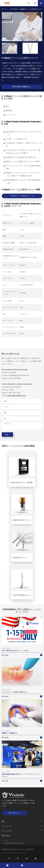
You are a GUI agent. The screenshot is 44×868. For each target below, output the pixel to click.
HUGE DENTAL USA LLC (15, 849)
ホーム (6, 9)
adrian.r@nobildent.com (16, 396)
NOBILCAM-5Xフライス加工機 (21, 483)
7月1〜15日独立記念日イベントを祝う (15, 651)
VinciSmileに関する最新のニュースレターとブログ (22, 611)
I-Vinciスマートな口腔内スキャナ (30, 9)
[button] (40, 48)
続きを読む (22, 655)
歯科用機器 (14, 9)
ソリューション (7, 826)
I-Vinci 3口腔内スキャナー (22, 595)
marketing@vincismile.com (13, 843)
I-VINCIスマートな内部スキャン (22, 196)
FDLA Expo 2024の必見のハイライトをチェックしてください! (22, 775)
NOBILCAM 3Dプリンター (22, 520)
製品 (3, 821)
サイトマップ (6, 853)
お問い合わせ (14, 813)
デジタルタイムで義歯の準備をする (14, 692)
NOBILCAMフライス (20, 558)
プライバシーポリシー (19, 853)
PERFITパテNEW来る (9, 733)
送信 (7, 435)
